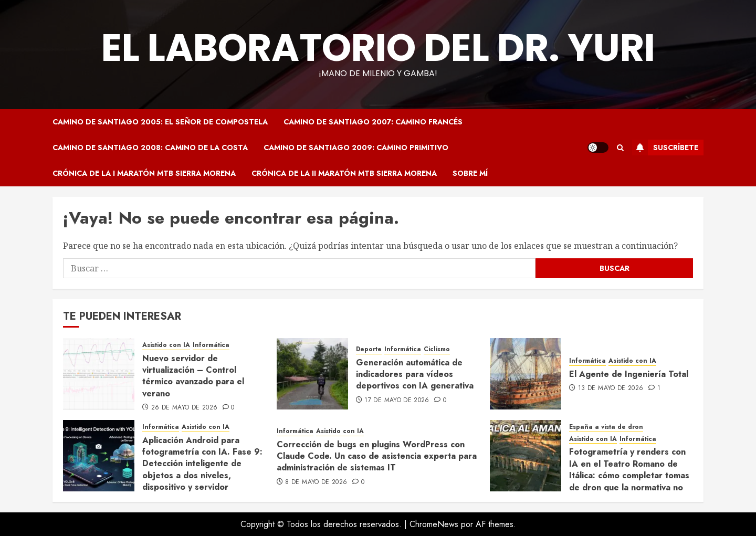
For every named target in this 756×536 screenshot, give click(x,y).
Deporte (369, 349)
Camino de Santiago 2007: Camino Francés (373, 122)
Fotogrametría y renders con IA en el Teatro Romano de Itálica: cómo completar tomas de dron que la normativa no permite (629, 475)
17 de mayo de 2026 (397, 401)
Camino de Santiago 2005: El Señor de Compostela (160, 122)
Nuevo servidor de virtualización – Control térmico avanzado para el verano (193, 376)
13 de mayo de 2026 (611, 388)
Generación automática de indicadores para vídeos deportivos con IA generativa (415, 374)
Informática (211, 345)
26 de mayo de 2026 (184, 408)
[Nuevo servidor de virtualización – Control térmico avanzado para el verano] (99, 374)
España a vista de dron (606, 427)
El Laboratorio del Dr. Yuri (378, 48)
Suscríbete (665, 148)
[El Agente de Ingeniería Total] (526, 374)
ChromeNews (434, 524)
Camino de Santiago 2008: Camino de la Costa (150, 148)
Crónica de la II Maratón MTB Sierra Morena (344, 173)
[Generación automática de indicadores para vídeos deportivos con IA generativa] (312, 374)
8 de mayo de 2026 (316, 482)
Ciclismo (437, 349)
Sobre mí (470, 173)
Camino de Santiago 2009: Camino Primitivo (356, 148)
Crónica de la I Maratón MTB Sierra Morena (144, 173)
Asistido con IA (166, 345)
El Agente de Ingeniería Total (629, 374)
